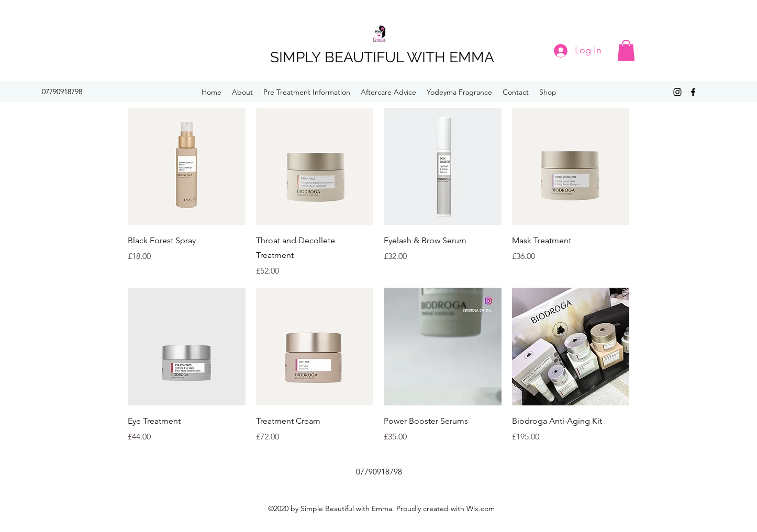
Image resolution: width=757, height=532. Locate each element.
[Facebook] (693, 92)
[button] (626, 50)
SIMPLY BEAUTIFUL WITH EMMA (382, 57)
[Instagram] (677, 92)
